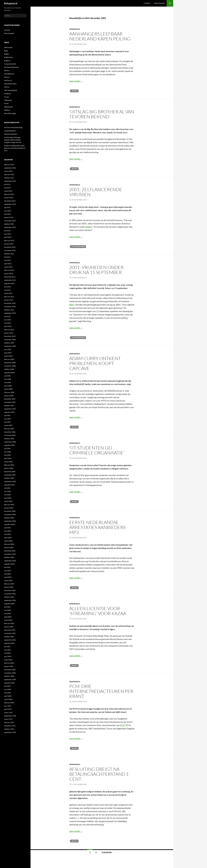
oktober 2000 (9, 676)
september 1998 (10, 716)
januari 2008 (9, 396)
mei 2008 (7, 382)
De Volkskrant (9, 74)
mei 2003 (7, 574)
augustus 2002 (9, 604)
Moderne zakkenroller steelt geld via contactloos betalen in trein (15, 148)
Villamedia (8, 100)
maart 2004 (8, 541)
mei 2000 (7, 693)
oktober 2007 (9, 406)
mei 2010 (7, 323)
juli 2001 (7, 646)
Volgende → (108, 852)
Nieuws (75, 91)
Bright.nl (7, 61)
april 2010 (8, 326)
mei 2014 (7, 214)
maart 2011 (8, 293)
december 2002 (10, 590)
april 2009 (8, 353)
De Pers (7, 70)
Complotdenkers (10, 131)
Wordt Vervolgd (10, 113)
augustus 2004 (9, 524)
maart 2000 (8, 699)
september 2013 (10, 227)
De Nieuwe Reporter (11, 67)
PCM (122, 725)
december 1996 (10, 726)
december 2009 (10, 336)
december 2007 (10, 399)
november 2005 (10, 475)
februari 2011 (9, 297)
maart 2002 (8, 620)
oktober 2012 (9, 254)
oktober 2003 (9, 557)
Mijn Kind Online (10, 84)
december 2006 (10, 432)
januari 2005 (9, 508)
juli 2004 (7, 528)
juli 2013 (7, 231)
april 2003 (8, 577)
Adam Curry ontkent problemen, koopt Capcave (95, 363)
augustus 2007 (9, 412)
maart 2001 (8, 660)
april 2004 (8, 538)
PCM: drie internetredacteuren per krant (101, 691)
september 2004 (10, 521)
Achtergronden (78, 247)
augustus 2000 (9, 683)
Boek (6, 51)
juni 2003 (8, 571)
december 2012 (10, 247)
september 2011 (10, 280)
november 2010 (10, 307)
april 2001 (8, 656)
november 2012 (10, 250)
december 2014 (10, 201)
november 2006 (10, 435)
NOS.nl (7, 87)
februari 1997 (9, 722)
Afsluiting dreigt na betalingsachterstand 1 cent (99, 774)
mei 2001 (7, 653)
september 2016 (10, 168)
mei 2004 (7, 534)
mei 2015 (7, 188)
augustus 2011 (9, 283)
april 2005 (8, 498)
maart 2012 (8, 267)
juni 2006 (8, 452)
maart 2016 (8, 171)
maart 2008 (8, 389)
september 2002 (10, 600)
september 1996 (10, 732)
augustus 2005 (9, 485)
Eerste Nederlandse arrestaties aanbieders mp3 (97, 527)
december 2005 (10, 472)
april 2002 (8, 617)
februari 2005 (9, 505)
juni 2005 (8, 491)
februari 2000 (9, 703)
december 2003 (10, 551)
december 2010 (10, 303)
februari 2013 (9, 240)
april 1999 (8, 709)
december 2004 (10, 511)
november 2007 (10, 402)
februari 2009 (9, 359)
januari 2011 (9, 300)
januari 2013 (9, 244)
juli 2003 (7, 567)
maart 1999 (8, 713)
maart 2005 (8, 501)
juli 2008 (7, 376)
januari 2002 (9, 627)
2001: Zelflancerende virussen (96, 192)
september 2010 (10, 313)
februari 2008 (9, 392)
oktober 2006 (9, 439)
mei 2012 (7, 260)
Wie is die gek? (160, 3)
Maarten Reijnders (11, 134)
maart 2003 (8, 580)
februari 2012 (9, 270)
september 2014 (10, 204)
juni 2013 (8, 234)
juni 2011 (8, 287)
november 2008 (10, 366)
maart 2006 (8, 462)
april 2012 (8, 264)
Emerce (7, 77)
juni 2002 (8, 610)
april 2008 (8, 386)
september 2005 (10, 481)
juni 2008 (8, 379)
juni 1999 (8, 706)
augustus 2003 (9, 564)
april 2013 (8, 237)
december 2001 (10, 630)
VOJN (6, 103)
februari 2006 (9, 465)
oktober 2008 (9, 369)
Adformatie (8, 47)
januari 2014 (9, 217)
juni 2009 (8, 349)
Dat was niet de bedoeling (13, 127)
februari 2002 (9, 623)
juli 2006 (7, 448)
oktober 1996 (9, 729)
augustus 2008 (9, 373)
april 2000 (8, 696)
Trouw (6, 97)
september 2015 (10, 181)
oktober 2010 (9, 310)
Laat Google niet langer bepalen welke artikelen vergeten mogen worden (13, 140)
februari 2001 (9, 663)
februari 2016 (9, 174)
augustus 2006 (9, 445)
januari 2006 (9, 468)
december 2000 (10, 670)
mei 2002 (7, 613)
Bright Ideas (8, 57)
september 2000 (10, 680)
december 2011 (10, 277)
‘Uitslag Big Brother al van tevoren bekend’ (102, 114)
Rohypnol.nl (11, 3)
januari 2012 (9, 273)
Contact (147, 3)
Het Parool (8, 80)
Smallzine (8, 94)
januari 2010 (9, 333)
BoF (72, 305)
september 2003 (10, 561)
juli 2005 (7, 488)
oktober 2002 (9, 597)
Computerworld (10, 64)
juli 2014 (7, 207)
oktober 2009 (9, 343)
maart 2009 (8, 356)
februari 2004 (9, 544)
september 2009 (10, 346)
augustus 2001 (9, 643)
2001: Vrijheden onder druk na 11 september (96, 270)
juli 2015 (7, 184)
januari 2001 (9, 666)
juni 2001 (8, 650)
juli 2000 (7, 686)
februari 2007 (9, 429)
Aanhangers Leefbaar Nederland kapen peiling (100, 36)
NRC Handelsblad (11, 90)
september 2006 (10, 442)
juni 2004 (8, 531)
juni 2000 (8, 689)
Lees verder (76, 81)
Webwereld (75, 29)
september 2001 (10, 640)
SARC (89, 227)
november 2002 (10, 594)
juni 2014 (8, 211)
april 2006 (8, 458)
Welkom (7, 110)
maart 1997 (8, 719)
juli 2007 (7, 415)
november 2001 (10, 633)
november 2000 (10, 673)
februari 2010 (9, 330)
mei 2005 (7, 495)
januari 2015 (9, 198)
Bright (6, 54)
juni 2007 (8, 419)
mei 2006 (7, 455)
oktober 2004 (9, 518)
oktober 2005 (9, 478)
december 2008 (10, 363)
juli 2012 (7, 257)
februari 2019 (9, 165)
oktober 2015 (9, 178)
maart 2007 (8, 425)
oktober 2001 (9, 637)
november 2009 (10, 340)
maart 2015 (8, 191)
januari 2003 (9, 587)
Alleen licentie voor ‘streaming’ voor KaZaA (98, 611)
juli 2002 (7, 607)
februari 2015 (9, 194)
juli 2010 (7, 316)
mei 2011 (7, 290)
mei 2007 (7, 422)
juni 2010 (8, 320)
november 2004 (10, 514)
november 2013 (10, 221)
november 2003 (10, 554)
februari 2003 (9, 584)
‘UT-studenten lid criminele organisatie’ (97, 450)
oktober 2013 (9, 224)
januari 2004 (9, 547)
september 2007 (10, 409)
